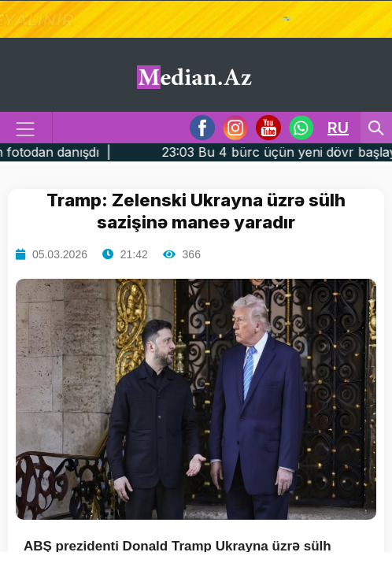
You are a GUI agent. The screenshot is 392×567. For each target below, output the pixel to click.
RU (338, 128)
